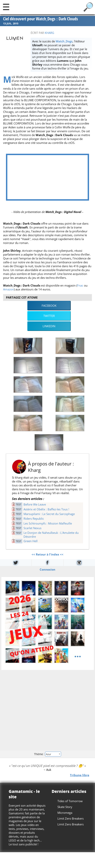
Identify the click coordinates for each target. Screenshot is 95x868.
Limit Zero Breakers (71, 818)
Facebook (49, 306)
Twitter (49, 316)
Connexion (47, 569)
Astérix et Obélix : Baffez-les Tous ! (46, 509)
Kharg (49, 33)
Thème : (47, 754)
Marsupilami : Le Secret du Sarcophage (49, 514)
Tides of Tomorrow (70, 801)
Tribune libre (80, 775)
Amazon (8, 289)
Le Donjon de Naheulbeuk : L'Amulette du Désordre (51, 535)
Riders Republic (34, 519)
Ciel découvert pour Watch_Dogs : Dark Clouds (40, 19)
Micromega (65, 813)
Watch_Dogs (64, 41)
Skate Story (65, 807)
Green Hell (31, 541)
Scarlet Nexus (32, 528)
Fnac (80, 285)
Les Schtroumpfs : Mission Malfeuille (48, 523)
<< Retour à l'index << (47, 554)
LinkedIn (49, 326)
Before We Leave (35, 504)
